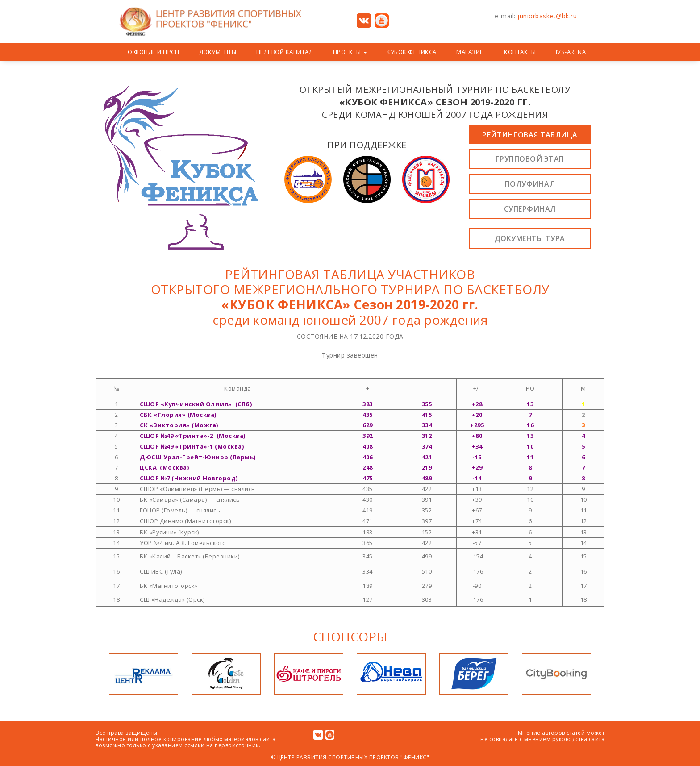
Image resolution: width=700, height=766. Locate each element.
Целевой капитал (285, 52)
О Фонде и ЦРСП (153, 52)
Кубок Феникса (412, 52)
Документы (218, 52)
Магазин (470, 52)
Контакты (520, 52)
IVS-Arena (571, 52)
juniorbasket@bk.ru (547, 16)
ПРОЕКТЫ (350, 52)
